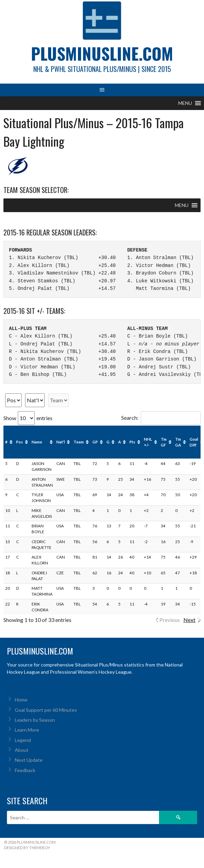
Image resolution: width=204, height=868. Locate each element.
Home (21, 700)
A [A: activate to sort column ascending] (120, 442)
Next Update (29, 760)
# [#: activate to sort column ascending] (6, 442)
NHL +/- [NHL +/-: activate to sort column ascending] (148, 442)
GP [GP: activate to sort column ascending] (95, 442)
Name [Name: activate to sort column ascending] (37, 442)
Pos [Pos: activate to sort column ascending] (20, 442)
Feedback (25, 770)
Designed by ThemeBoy (27, 848)
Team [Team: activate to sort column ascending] (79, 442)
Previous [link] (170, 620)
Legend (23, 740)
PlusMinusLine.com (102, 53)
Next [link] (189, 620)
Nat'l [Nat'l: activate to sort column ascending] (61, 442)
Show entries (28, 418)
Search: (161, 418)
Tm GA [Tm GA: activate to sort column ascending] (178, 442)
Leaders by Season (35, 720)
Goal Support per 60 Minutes (46, 710)
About (22, 750)
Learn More (27, 730)
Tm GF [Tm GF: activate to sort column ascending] (164, 442)
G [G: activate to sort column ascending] (108, 442)
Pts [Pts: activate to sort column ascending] (132, 442)
